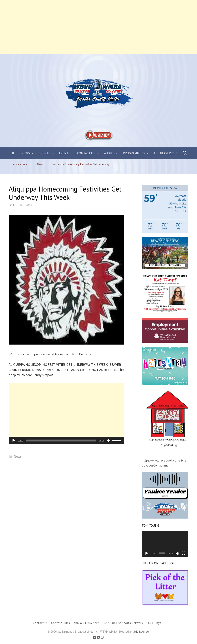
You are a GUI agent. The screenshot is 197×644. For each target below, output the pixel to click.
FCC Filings (154, 623)
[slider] (61, 441)
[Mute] (109, 441)
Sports (44, 153)
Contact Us (86, 153)
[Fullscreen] (184, 553)
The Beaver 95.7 (165, 153)
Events (65, 153)
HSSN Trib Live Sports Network (123, 623)
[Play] (14, 441)
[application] (66, 441)
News (26, 153)
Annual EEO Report (86, 623)
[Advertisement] (98, 27)
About (109, 153)
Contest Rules (61, 623)
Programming (134, 153)
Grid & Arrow (141, 632)
